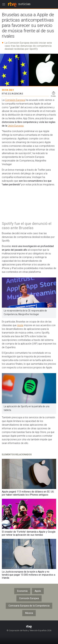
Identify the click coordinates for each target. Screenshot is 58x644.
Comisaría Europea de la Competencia (29, 606)
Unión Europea (16, 126)
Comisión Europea (15, 100)
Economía (22, 591)
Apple (20, 325)
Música (29, 613)
